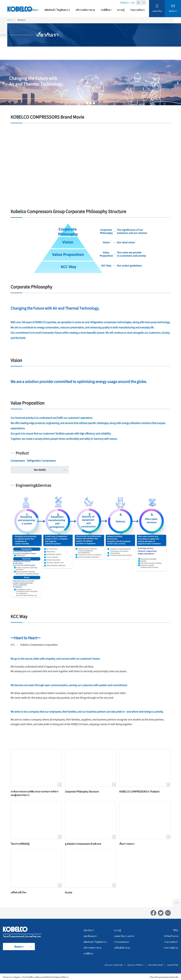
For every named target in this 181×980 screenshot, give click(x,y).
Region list (138, 3)
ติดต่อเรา (19, 946)
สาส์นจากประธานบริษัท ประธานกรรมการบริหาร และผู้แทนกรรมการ (36, 793)
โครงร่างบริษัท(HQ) (21, 843)
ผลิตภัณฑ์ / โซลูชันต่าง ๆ (96, 941)
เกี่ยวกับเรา (89, 930)
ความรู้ (118, 930)
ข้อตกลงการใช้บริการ (135, 964)
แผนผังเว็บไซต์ (173, 964)
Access (68, 892)
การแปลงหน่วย (122, 941)
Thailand (123, 3)
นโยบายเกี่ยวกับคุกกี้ (155, 964)
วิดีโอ (175, 930)
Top (177, 899)
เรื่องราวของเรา (127, 843)
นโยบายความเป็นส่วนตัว (113, 964)
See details (40, 470)
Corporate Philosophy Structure (82, 791)
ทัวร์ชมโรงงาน (170, 935)
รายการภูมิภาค (170, 947)
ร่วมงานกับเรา (171, 941)
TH (133, 3)
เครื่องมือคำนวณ (123, 947)
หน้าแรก (10, 20)
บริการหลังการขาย (93, 947)
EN (130, 3)
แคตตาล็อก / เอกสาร (125, 935)
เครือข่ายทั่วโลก (19, 892)
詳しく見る (60, 785)
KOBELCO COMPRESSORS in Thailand (140, 791)
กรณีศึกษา (89, 953)
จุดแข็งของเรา (91, 935)
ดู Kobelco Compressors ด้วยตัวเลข (83, 843)
